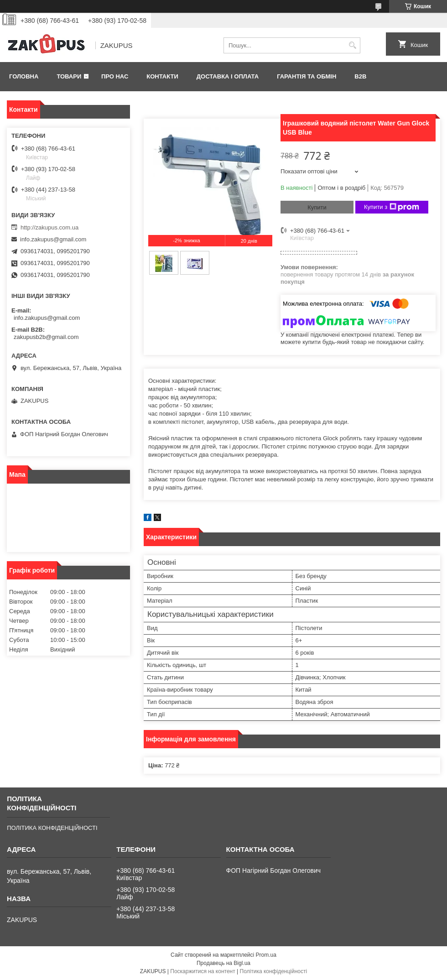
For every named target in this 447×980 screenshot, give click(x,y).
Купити (317, 207)
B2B (360, 76)
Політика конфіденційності (274, 971)
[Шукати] (352, 45)
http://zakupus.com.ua (49, 227)
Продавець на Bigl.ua (223, 963)
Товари (69, 76)
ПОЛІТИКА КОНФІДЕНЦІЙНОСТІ (52, 828)
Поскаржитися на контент (203, 971)
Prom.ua (266, 955)
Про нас (115, 76)
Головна (24, 76)
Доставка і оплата (228, 76)
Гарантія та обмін (307, 76)
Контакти (162, 76)
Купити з (392, 207)
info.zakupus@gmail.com (53, 239)
